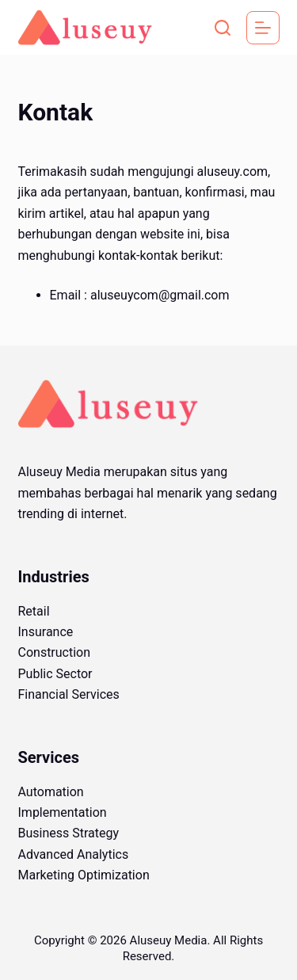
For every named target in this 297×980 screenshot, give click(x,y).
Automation (51, 792)
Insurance (46, 632)
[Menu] (263, 28)
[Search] (223, 28)
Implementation (63, 812)
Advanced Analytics (74, 854)
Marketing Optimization (84, 875)
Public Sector (55, 674)
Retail (34, 611)
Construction (55, 652)
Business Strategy (69, 833)
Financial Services (69, 694)
